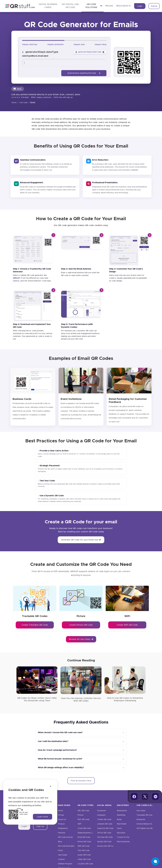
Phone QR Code (84, 842)
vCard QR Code (84, 828)
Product (61, 824)
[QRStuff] (16, 278)
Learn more (43, 817)
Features (62, 833)
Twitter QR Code (104, 820)
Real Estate (122, 824)
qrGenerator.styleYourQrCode (84, 73)
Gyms (119, 828)
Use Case (23, 103)
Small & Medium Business (147, 824)
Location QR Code (85, 864)
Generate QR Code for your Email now (81, 540)
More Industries (123, 842)
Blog (60, 842)
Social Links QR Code (106, 846)
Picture (80, 815)
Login (140, 6)
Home (14, 103)
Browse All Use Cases (81, 639)
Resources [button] (123, 6)
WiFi (79, 824)
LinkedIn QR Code (105, 824)
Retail (119, 820)
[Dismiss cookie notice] (50, 787)
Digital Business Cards (87, 833)
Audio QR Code (84, 855)
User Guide (63, 855)
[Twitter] (145, 797)
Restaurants (122, 811)
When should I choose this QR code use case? (60, 732)
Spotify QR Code (104, 842)
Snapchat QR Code (105, 828)
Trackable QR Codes (145, 815)
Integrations (63, 828)
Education (121, 833)
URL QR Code (83, 811)
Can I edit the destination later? (53, 741)
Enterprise (141, 820)
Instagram (101, 815)
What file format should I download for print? (60, 759)
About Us (62, 820)
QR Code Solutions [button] (94, 6)
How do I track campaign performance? (57, 750)
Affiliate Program (65, 864)
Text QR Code (84, 851)
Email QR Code (84, 837)
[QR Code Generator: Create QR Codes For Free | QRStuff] (19, 6)
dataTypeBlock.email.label (35, 56)
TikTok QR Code (104, 833)
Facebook (102, 811)
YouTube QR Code (105, 837)
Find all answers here (81, 781)
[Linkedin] (156, 797)
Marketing (121, 815)
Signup (154, 6)
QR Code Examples (66, 846)
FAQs (60, 851)
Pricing (109, 6)
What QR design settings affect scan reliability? (61, 768)
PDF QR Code (83, 820)
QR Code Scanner (65, 837)
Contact (61, 859)
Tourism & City (123, 837)
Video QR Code (84, 859)
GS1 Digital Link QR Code (147, 828)
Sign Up (40, 826)
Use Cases (141, 811)
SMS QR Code (84, 846)
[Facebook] (134, 797)
